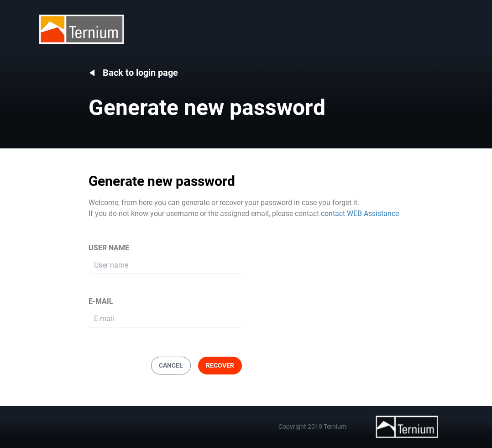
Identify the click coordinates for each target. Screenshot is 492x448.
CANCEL (171, 365)
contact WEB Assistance (361, 213)
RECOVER (220, 365)
